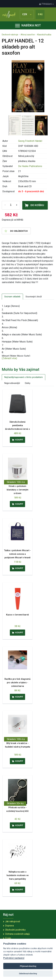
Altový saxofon (28, 35)
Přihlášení (46, 4)
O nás (8, 938)
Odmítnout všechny (28, 974)
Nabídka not (28, 25)
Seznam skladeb (12, 297)
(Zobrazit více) (9, 358)
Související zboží (34, 297)
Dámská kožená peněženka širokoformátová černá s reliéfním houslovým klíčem (17, 429)
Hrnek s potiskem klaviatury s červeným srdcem (18, 490)
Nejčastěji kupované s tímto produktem (24, 377)
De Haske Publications (30, 166)
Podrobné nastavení (14, 958)
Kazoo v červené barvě (17, 615)
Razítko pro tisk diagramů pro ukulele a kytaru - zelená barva (17, 683)
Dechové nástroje (10, 35)
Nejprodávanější (12, 383)
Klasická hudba (44, 35)
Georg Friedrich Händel (30, 141)
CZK (27, 14)
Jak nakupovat (13, 921)
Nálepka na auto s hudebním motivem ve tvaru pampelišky (18, 875)
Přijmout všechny (28, 966)
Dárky (28, 383)
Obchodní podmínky (15, 930)
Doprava (9, 926)
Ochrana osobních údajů (17, 934)
